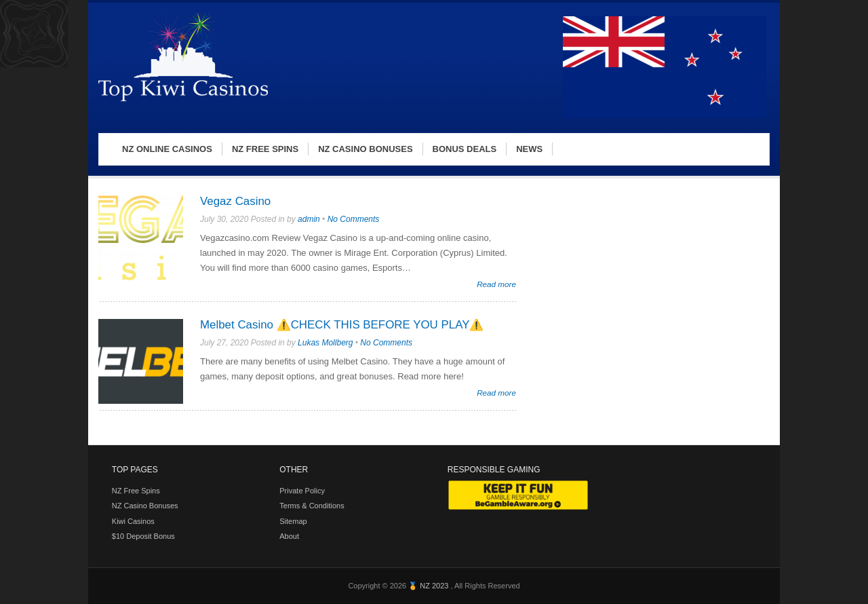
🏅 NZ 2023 (429, 586)
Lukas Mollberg (325, 343)
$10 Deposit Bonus (143, 536)
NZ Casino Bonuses (145, 506)
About (289, 536)
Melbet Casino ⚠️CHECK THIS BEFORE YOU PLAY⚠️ (342, 325)
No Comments (354, 219)
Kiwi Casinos (133, 521)
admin (309, 219)
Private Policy (302, 491)
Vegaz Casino (235, 201)
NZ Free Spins (136, 491)
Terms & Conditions (312, 506)
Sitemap (293, 521)
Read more (496, 284)
